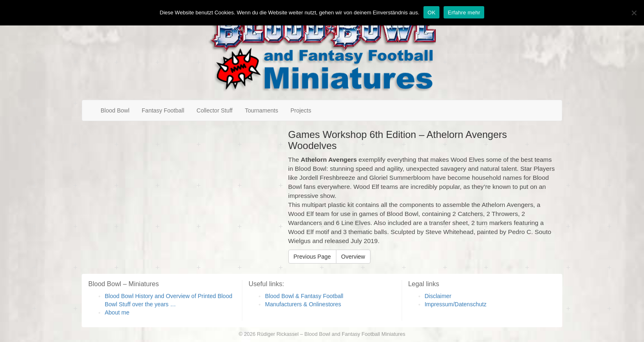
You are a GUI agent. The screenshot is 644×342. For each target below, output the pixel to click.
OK (431, 13)
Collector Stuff (215, 110)
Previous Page (312, 257)
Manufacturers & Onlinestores (303, 304)
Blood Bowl (115, 110)
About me (117, 312)
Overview (353, 257)
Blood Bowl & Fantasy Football (304, 296)
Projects (301, 110)
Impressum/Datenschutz (456, 304)
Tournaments (261, 110)
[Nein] (634, 13)
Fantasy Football (163, 110)
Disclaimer (438, 296)
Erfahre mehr (464, 13)
